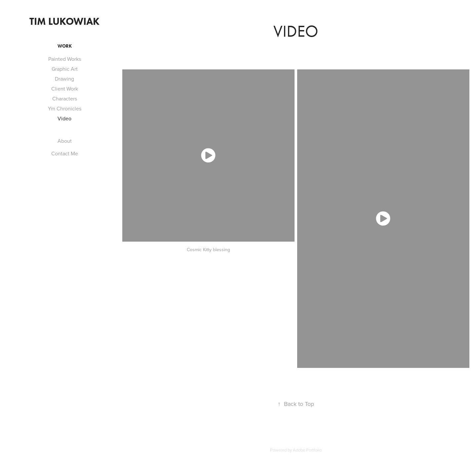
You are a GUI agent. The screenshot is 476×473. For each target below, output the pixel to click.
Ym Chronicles (65, 108)
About (65, 141)
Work (65, 46)
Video (64, 118)
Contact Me (65, 153)
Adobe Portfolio (307, 450)
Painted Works (65, 59)
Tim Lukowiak (64, 21)
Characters (65, 99)
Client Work (65, 89)
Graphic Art (65, 69)
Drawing (64, 79)
